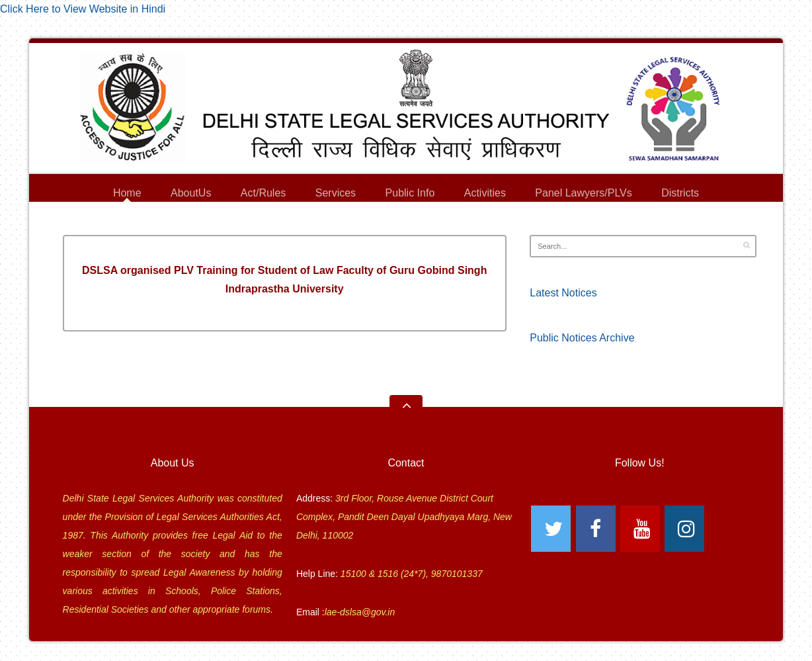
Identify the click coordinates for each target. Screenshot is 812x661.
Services (336, 195)
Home (127, 193)
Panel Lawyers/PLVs (583, 195)
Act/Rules (263, 193)
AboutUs (191, 195)
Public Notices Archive (582, 338)
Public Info (410, 195)
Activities (485, 193)
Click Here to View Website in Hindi (83, 9)
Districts (680, 195)
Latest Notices (563, 293)
